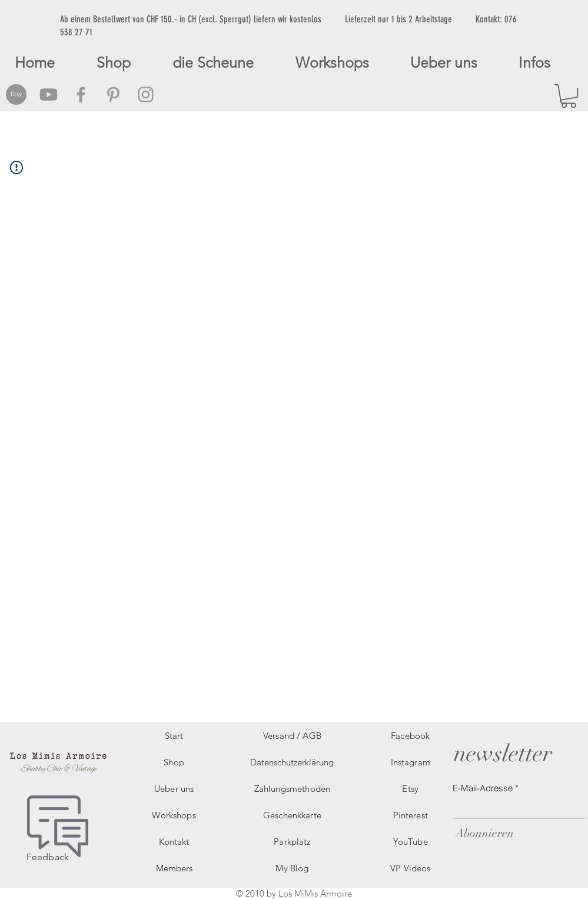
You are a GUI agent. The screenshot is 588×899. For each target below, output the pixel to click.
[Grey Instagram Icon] (146, 94)
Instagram (411, 762)
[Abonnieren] (483, 833)
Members (174, 868)
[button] (569, 96)
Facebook (410, 736)
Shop (174, 762)
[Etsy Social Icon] (16, 94)
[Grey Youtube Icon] (49, 94)
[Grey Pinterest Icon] (113, 94)
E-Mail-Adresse (483, 788)
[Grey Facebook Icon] (81, 94)
